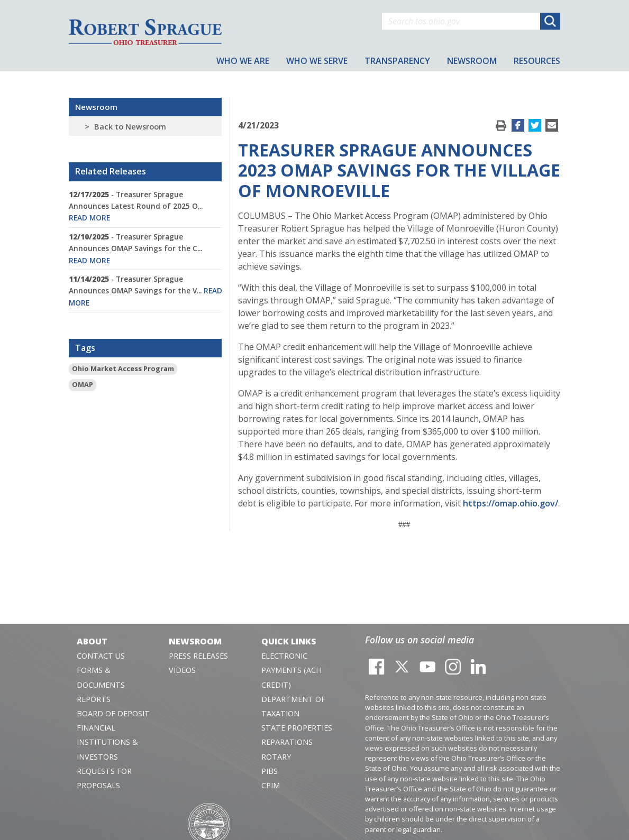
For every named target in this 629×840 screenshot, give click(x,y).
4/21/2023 (258, 125)
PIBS (270, 771)
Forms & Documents (101, 677)
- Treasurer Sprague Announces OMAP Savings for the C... (135, 248)
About (92, 641)
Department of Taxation (293, 706)
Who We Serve (317, 61)
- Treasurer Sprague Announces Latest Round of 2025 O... (136, 206)
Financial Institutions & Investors (107, 742)
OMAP (83, 384)
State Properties (297, 728)
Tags (85, 348)
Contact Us (101, 656)
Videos (182, 670)
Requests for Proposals (104, 778)
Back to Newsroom (130, 127)
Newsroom (96, 107)
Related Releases (111, 171)
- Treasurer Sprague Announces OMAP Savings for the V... (145, 291)
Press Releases (198, 656)
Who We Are (243, 61)
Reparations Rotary (287, 749)
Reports (94, 699)
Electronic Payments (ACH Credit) (291, 670)
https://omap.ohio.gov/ (511, 503)
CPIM (271, 785)
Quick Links (289, 641)
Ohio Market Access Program (123, 368)
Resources (537, 61)
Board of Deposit (113, 713)
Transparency (397, 61)
